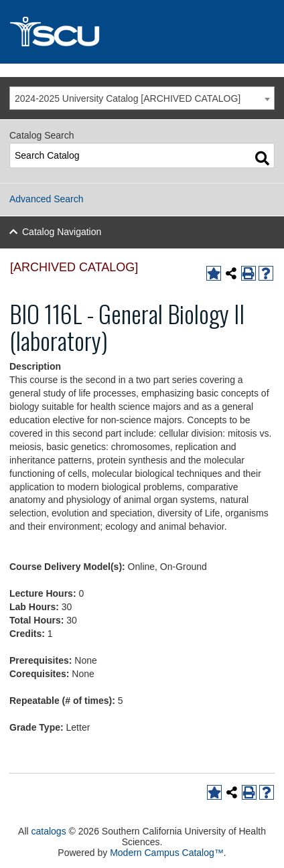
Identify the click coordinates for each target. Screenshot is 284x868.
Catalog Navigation (62, 232)
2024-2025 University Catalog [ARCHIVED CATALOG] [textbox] (128, 98)
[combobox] (142, 98)
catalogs (49, 831)
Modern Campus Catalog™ (167, 853)
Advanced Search (47, 199)
